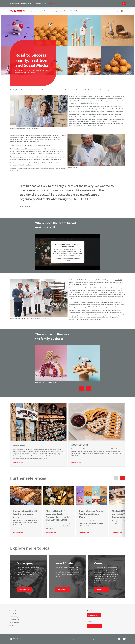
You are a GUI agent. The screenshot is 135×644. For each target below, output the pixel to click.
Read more (17, 462)
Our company (53, 11)
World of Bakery (75, 11)
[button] (116, 478)
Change (53, 4)
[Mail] (117, 11)
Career (85, 11)
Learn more (17, 532)
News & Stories (64, 11)
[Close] (124, 4)
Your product (32, 11)
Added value (42, 11)
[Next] (88, 389)
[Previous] (81, 389)
